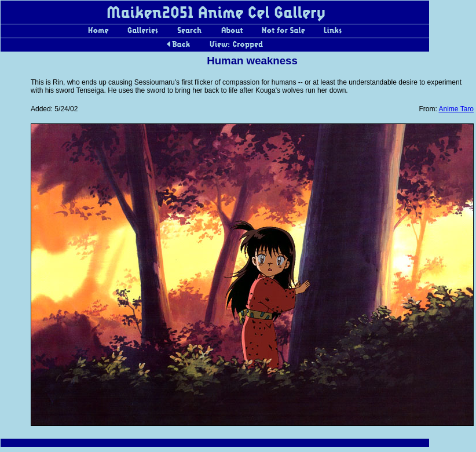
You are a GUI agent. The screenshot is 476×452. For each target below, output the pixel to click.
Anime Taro (456, 109)
